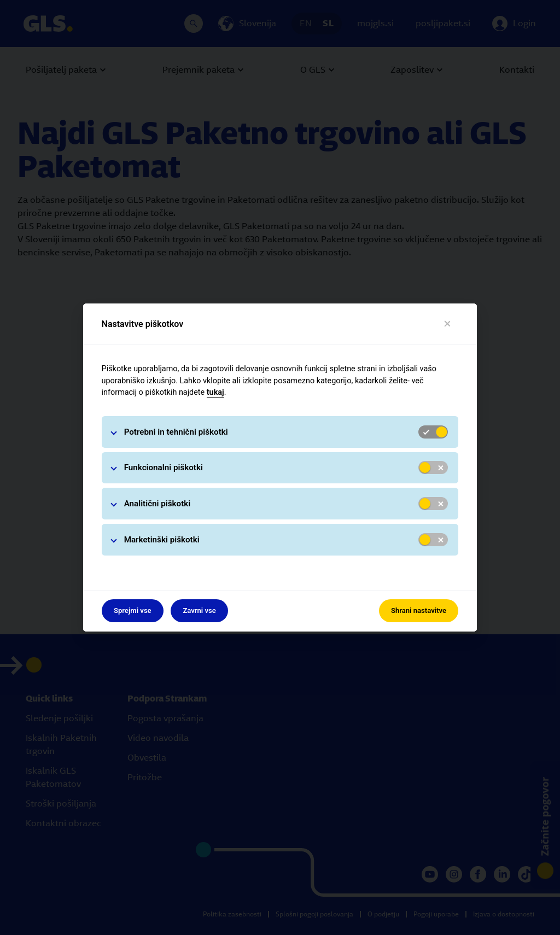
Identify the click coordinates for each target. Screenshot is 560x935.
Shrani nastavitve (419, 610)
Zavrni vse (199, 610)
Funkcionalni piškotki (164, 467)
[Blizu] (448, 324)
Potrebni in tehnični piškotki (176, 432)
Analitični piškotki (157, 504)
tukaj (215, 392)
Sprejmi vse (133, 610)
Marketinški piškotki (162, 540)
